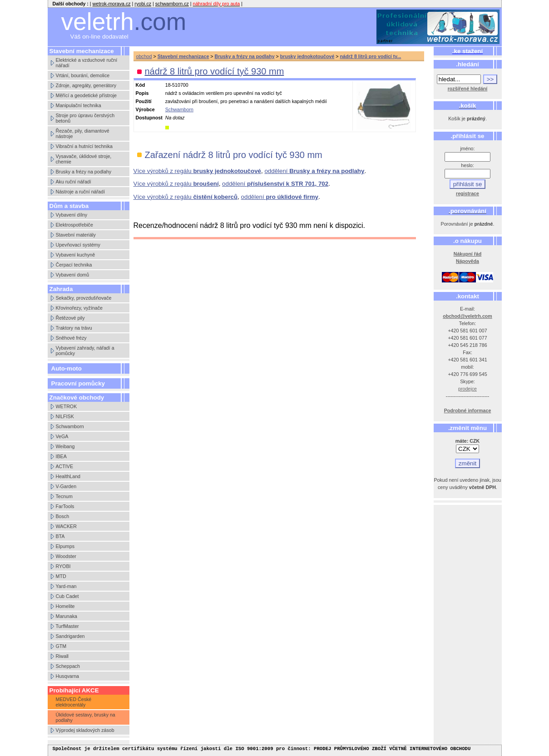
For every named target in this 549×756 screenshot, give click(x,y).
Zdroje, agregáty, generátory (86, 85)
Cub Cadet (67, 596)
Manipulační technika (79, 105)
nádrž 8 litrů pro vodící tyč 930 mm (215, 71)
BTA (60, 536)
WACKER (66, 526)
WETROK (67, 406)
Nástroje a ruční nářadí (80, 192)
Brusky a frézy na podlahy (84, 172)
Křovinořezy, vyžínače (79, 308)
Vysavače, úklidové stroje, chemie (84, 159)
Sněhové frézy (71, 338)
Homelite (65, 606)
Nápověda (467, 261)
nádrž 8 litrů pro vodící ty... (371, 56)
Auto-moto (67, 368)
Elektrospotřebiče (74, 225)
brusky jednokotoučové (307, 56)
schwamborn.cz (172, 4)
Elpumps (65, 546)
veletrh (124, 22)
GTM (61, 646)
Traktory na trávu (74, 328)
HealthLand (68, 476)
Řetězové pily (70, 318)
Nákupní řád (468, 254)
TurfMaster (67, 626)
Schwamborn (70, 426)
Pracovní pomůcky (78, 383)
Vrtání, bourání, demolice (83, 75)
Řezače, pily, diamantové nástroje (83, 133)
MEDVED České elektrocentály (74, 702)
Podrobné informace (468, 410)
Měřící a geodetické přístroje (86, 95)
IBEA (61, 456)
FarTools (65, 506)
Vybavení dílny (72, 215)
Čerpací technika (74, 265)
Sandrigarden (70, 636)
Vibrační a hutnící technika (84, 146)
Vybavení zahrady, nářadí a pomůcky (85, 351)
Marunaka (67, 616)
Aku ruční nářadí (74, 182)
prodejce (467, 389)
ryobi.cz (143, 4)
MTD (61, 576)
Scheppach (68, 666)
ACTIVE (65, 466)
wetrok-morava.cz (112, 4)
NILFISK (65, 416)
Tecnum (64, 496)
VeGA (62, 436)
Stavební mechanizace (183, 56)
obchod (144, 56)
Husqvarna (68, 676)
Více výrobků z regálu (197, 171)
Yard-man (66, 586)
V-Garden (66, 486)
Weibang (65, 446)
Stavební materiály (76, 235)
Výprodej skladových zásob (85, 730)
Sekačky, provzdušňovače (84, 298)
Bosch (63, 516)
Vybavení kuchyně (76, 255)
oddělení (314, 171)
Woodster (66, 556)
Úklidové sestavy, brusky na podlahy (86, 717)
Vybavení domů (73, 275)
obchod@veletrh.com (467, 316)
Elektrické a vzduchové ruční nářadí (87, 63)
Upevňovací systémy (78, 245)
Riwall (62, 656)
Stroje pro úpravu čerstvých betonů (85, 118)
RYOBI (63, 566)
